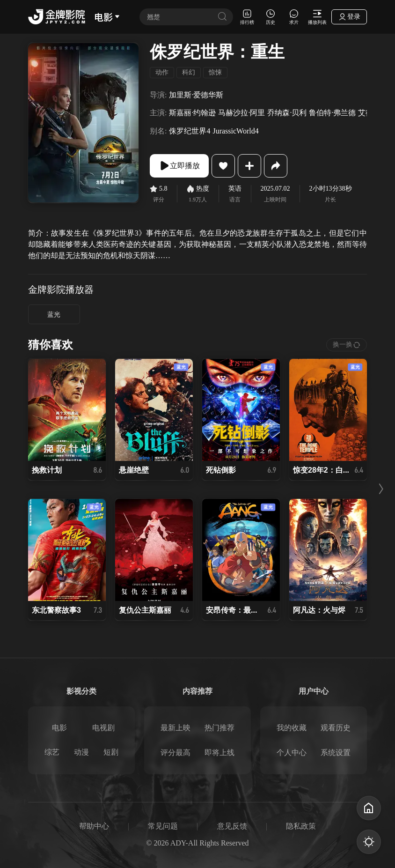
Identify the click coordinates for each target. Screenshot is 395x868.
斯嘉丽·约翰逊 (192, 113)
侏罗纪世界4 (190, 131)
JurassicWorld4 (235, 131)
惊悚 (215, 72)
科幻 (189, 72)
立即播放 (179, 166)
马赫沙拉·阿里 (241, 113)
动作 (162, 72)
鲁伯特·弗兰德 (332, 113)
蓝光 (54, 315)
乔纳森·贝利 (287, 113)
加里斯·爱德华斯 (196, 95)
